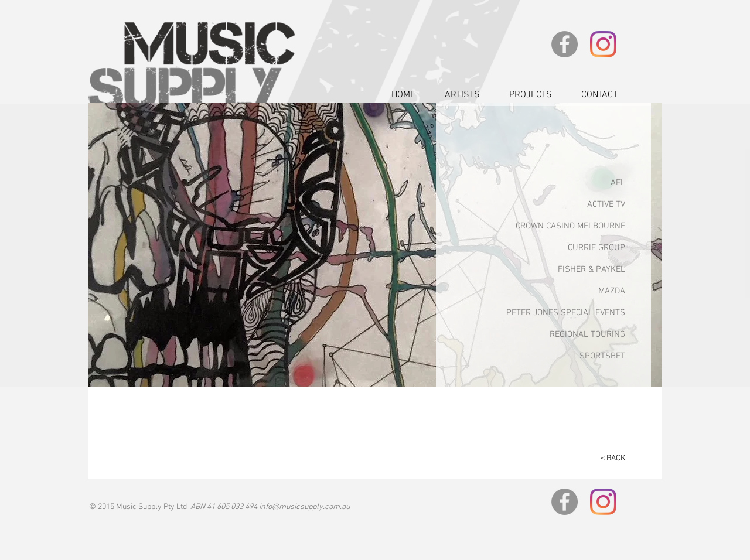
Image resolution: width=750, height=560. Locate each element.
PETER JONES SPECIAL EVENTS (566, 313)
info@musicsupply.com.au (304, 507)
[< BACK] (608, 459)
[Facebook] (565, 44)
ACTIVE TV (606, 204)
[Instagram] (603, 44)
